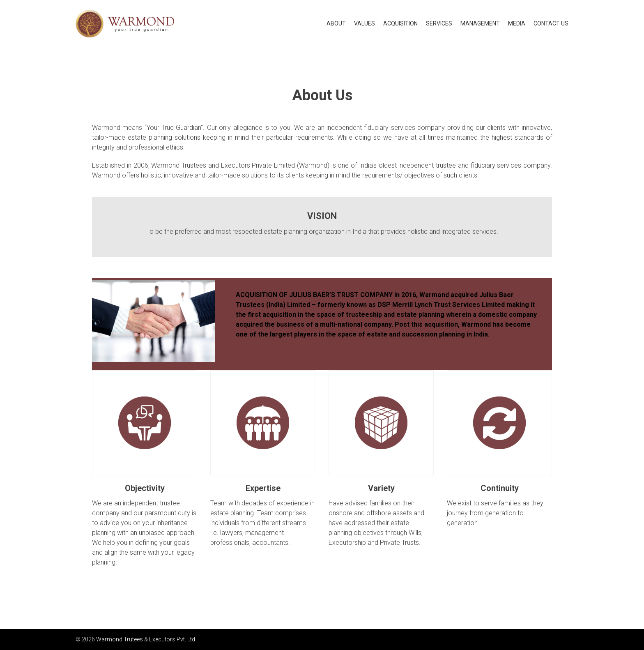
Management (480, 23)
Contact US (551, 23)
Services (439, 23)
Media (517, 23)
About (336, 23)
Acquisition (400, 23)
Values (365, 23)
